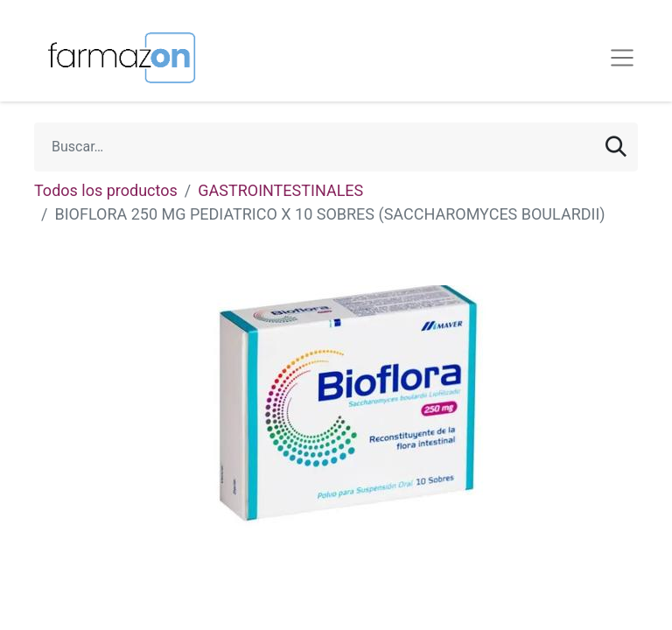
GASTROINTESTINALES (280, 190)
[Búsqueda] (616, 147)
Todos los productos (106, 190)
